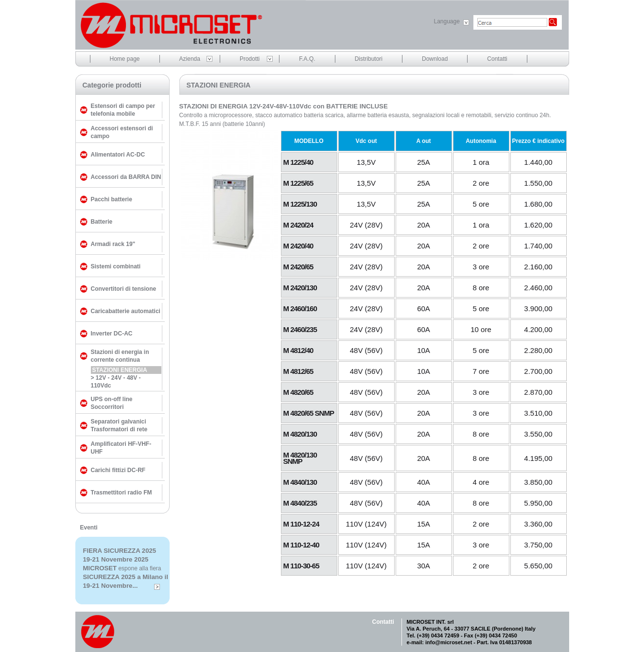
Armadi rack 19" (113, 244)
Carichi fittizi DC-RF (118, 470)
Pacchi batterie (112, 199)
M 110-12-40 (301, 545)
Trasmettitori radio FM (122, 493)
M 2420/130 (300, 288)
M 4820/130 (300, 434)
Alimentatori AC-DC (118, 155)
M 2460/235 (300, 329)
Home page (125, 59)
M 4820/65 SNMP (309, 413)
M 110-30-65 (301, 566)
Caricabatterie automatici (126, 311)
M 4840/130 (300, 482)
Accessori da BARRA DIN (126, 177)
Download (435, 59)
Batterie (102, 222)
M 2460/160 (300, 308)
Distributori (369, 59)
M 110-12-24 (301, 524)
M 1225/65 (298, 183)
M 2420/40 (298, 246)
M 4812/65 (298, 371)
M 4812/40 (298, 350)
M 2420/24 (298, 225)
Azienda (190, 59)
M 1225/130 (300, 204)
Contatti (497, 59)
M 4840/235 (300, 503)
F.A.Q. (307, 59)
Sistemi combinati (116, 266)
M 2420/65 (298, 267)
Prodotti (250, 59)
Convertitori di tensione (124, 289)
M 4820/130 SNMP (300, 458)
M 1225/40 (298, 162)
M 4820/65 (298, 392)
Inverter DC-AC (112, 334)
